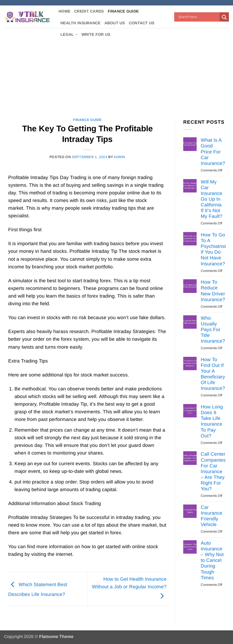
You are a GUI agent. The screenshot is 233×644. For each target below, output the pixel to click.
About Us (115, 23)
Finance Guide (123, 11)
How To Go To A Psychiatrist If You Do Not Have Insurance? (213, 249)
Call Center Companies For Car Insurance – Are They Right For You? (213, 471)
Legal (69, 35)
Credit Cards (89, 11)
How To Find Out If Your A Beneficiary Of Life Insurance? (213, 374)
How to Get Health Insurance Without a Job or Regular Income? (129, 587)
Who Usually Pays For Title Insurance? (213, 330)
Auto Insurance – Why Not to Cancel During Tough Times (212, 560)
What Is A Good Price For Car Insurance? (213, 152)
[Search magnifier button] (224, 17)
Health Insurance (81, 23)
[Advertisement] (116, 69)
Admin (120, 157)
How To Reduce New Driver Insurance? (213, 291)
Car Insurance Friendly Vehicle (212, 516)
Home (64, 11)
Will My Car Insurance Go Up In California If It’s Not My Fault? (212, 199)
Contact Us (142, 23)
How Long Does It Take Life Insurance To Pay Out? (212, 421)
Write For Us (96, 34)
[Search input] (198, 17)
